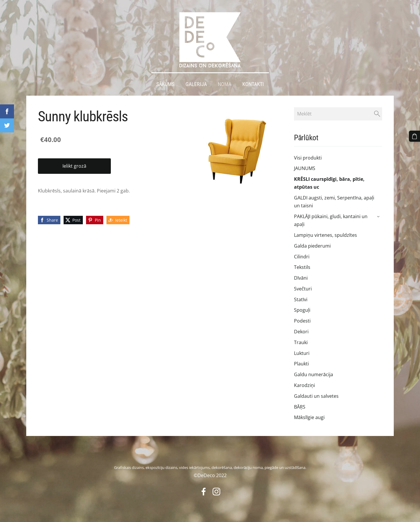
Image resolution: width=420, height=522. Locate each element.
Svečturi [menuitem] (303, 289)
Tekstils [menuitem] (302, 267)
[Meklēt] (338, 114)
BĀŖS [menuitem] (300, 407)
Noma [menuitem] (225, 84)
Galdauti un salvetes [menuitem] (316, 396)
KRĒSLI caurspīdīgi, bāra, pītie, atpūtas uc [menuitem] (329, 183)
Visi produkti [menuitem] (308, 157)
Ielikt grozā (74, 166)
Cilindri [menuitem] (302, 256)
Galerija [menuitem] (196, 84)
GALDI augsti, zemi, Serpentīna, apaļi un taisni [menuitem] (334, 202)
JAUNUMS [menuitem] (305, 168)
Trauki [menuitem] (301, 342)
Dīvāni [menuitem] (301, 278)
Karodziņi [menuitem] (304, 385)
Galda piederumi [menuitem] (312, 246)
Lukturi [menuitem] (302, 353)
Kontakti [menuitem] (253, 84)
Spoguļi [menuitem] (302, 310)
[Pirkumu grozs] (414, 136)
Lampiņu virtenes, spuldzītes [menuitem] (325, 235)
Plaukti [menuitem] (301, 364)
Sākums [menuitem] (165, 84)
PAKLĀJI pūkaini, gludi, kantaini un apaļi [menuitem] (331, 220)
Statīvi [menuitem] (301, 299)
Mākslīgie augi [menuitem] (309, 417)
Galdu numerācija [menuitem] (314, 374)
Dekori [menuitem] (301, 332)
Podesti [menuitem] (302, 321)
